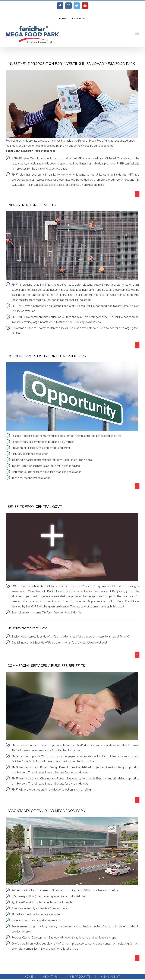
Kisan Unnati (111, 977)
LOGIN (63, 18)
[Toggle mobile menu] (137, 33)
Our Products (79, 977)
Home (29, 977)
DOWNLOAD (78, 18)
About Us (50, 977)
